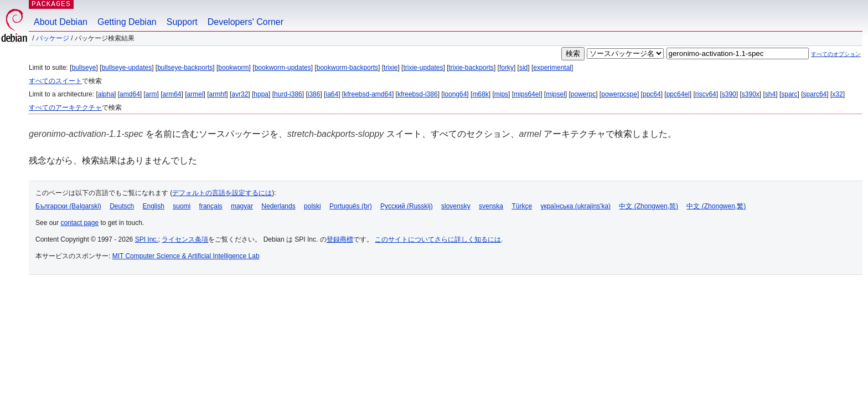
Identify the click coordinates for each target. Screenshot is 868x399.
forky (507, 68)
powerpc (583, 94)
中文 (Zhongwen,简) (649, 206)
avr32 (240, 94)
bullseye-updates (126, 68)
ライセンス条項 (185, 239)
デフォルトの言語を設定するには (222, 193)
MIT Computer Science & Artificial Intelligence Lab (186, 256)
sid (523, 68)
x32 (837, 94)
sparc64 (815, 94)
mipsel (556, 94)
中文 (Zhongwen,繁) (716, 206)
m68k (480, 94)
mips (501, 94)
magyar (242, 206)
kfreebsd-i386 (418, 94)
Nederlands (278, 206)
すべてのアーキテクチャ (65, 108)
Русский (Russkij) (407, 206)
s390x (751, 94)
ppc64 (652, 94)
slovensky (456, 206)
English (154, 206)
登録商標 (340, 239)
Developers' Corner (246, 22)
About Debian (61, 22)
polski (312, 206)
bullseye (84, 68)
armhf (218, 94)
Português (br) (351, 206)
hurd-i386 (288, 94)
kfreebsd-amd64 (368, 94)
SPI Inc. (147, 239)
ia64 (332, 94)
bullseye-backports (185, 68)
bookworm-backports (347, 68)
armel (195, 94)
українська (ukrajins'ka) (575, 206)
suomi (182, 206)
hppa (261, 94)
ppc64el (678, 94)
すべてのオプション (836, 54)
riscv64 (706, 94)
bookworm (233, 68)
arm (151, 94)
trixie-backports (471, 68)
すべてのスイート (55, 81)
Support (182, 22)
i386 (314, 94)
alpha (106, 94)
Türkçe (522, 206)
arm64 (172, 94)
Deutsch (122, 206)
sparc (789, 94)
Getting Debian (127, 22)
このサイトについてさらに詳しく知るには (438, 239)
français (211, 206)
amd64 (130, 94)
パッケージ (53, 38)
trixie (391, 68)
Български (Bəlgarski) (68, 206)
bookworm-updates (283, 68)
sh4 (770, 94)
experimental (552, 68)
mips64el (527, 94)
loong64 (455, 94)
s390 (729, 94)
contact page (79, 223)
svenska (491, 206)
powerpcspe (619, 94)
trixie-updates (423, 68)
